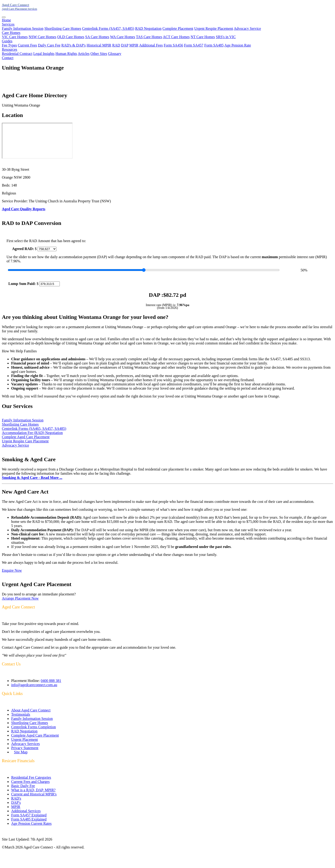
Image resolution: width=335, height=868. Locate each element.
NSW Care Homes (42, 37)
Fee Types (9, 45)
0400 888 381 (51, 681)
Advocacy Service (247, 28)
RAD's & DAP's (74, 45)
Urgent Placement (25, 739)
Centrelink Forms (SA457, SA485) (108, 28)
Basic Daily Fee (23, 786)
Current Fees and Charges (30, 782)
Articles (84, 54)
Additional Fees (151, 45)
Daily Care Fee (49, 45)
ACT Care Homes (176, 37)
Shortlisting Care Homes (63, 28)
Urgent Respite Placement (214, 28)
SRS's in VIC (226, 37)
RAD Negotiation (148, 28)
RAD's (16, 798)
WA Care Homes (123, 37)
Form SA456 (173, 45)
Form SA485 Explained (29, 819)
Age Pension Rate (238, 45)
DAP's (16, 803)
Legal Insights (44, 54)
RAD (116, 45)
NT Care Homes (203, 37)
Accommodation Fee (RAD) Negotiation (32, 433)
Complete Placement (178, 28)
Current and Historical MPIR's (34, 794)
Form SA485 (214, 45)
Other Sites (99, 54)
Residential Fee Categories (31, 777)
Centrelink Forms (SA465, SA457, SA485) (34, 429)
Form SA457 (194, 45)
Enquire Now (12, 570)
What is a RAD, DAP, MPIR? (33, 790)
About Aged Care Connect (31, 710)
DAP (125, 45)
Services (8, 24)
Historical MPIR (99, 45)
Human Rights (66, 54)
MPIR (134, 45)
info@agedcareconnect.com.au (34, 685)
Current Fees (27, 45)
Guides (7, 41)
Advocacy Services (25, 744)
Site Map (21, 752)
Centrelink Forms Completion (33, 727)
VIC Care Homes (15, 37)
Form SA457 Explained (29, 815)
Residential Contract (17, 54)
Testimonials (21, 714)
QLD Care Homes (71, 37)
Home (6, 20)
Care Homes (11, 33)
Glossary (115, 54)
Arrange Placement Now (20, 598)
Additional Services (26, 811)
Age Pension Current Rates (31, 823)
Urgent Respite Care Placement (25, 441)
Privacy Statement (25, 748)
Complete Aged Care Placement (26, 437)
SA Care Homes (97, 37)
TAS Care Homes (149, 37)
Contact (8, 58)
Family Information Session (23, 28)
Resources (10, 49)
